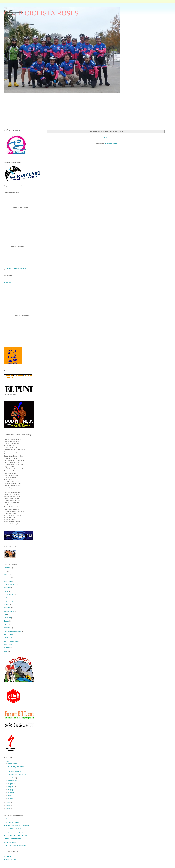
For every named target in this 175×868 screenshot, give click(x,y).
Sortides (7, 568)
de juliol (11, 787)
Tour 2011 (7, 608)
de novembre (13, 764)
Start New (16, 269)
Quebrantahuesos (10, 584)
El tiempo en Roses (11, 859)
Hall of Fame (8, 601)
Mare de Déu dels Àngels (13, 631)
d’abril (10, 796)
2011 (8, 802)
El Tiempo (7, 856)
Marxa (6, 574)
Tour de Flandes (10, 611)
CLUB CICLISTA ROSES (41, 13)
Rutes (6, 591)
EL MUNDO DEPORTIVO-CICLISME (17, 826)
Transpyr (7, 648)
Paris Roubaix (9, 634)
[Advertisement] (40, 110)
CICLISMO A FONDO (11, 822)
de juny (11, 790)
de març (11, 798)
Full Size (23, 269)
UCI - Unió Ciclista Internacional (15, 846)
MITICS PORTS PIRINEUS (13, 839)
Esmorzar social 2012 (15, 771)
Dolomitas (7, 618)
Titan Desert (8, 644)
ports (6, 651)
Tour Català (8, 581)
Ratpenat (7, 578)
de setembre (13, 781)
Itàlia (6, 624)
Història (7, 604)
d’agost (11, 784)
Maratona (7, 628)
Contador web (8, 282)
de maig (11, 793)
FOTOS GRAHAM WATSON (14, 832)
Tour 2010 (7, 588)
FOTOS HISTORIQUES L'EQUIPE (16, 836)
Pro (5, 571)
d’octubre (12, 778)
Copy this (8, 269)
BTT (6, 614)
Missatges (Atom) (111, 143)
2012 (8, 761)
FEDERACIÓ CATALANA (13, 829)
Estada (6, 621)
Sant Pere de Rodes (11, 641)
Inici (106, 138)
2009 (8, 808)
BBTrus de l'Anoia (10, 819)
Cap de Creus (9, 594)
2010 (8, 805)
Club (6, 598)
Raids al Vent (9, 638)
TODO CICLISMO (10, 842)
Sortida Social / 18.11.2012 (17, 774)
